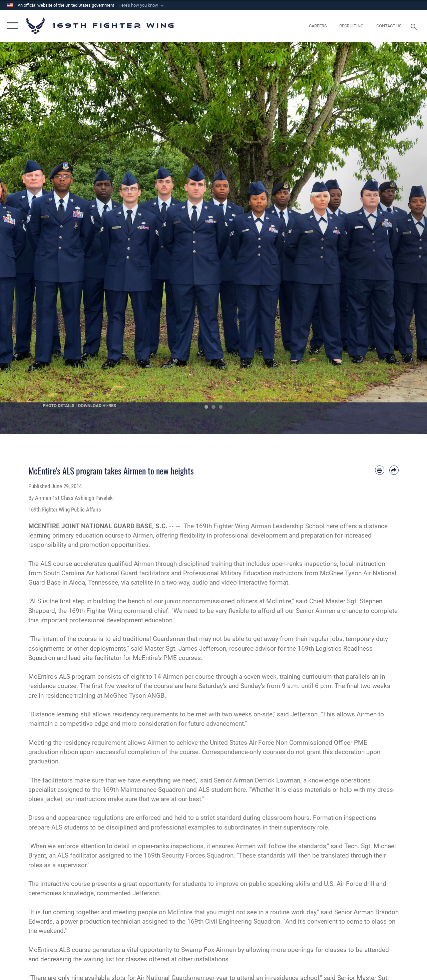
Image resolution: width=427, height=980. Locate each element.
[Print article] (380, 470)
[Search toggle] (415, 26)
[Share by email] (394, 470)
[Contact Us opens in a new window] (389, 26)
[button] (142, 5)
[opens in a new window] (318, 26)
